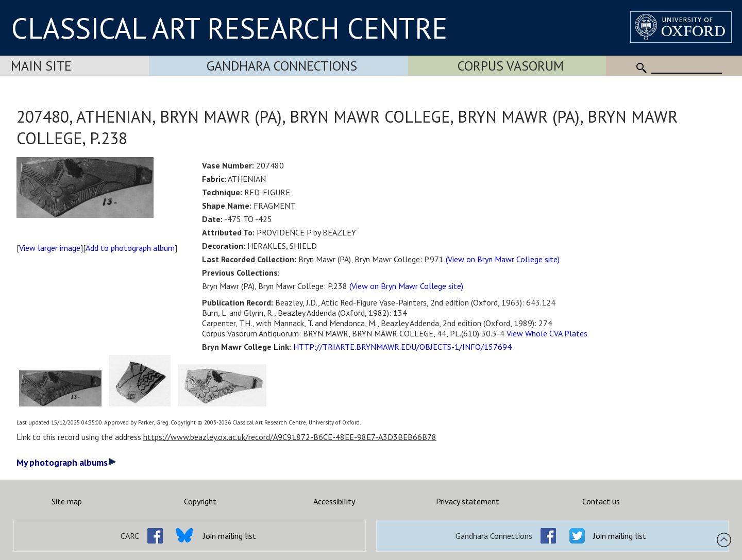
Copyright (200, 501)
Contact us (601, 501)
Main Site (41, 66)
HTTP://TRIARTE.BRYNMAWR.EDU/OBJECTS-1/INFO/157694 (402, 347)
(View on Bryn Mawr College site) (503, 259)
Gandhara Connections (282, 66)
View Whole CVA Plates (547, 333)
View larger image (50, 248)
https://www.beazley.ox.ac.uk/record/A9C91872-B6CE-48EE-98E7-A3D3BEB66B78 (290, 437)
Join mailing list (230, 536)
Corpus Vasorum (511, 66)
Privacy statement (468, 501)
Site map (67, 501)
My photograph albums (66, 462)
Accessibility (334, 501)
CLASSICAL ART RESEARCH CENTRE (229, 28)
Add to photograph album (130, 248)
